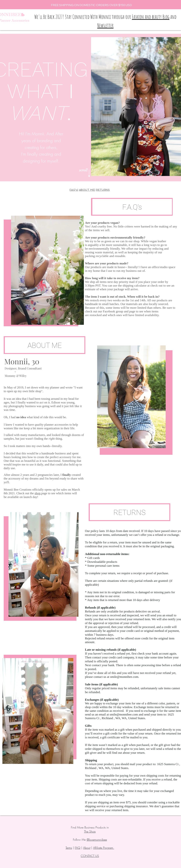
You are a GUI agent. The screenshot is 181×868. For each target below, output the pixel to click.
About (87, 848)
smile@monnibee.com (124, 677)
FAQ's (74, 190)
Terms (69, 848)
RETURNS (103, 190)
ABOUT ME (87, 190)
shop (38, 493)
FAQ (78, 848)
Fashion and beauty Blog (151, 17)
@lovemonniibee (97, 840)
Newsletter (105, 25)
